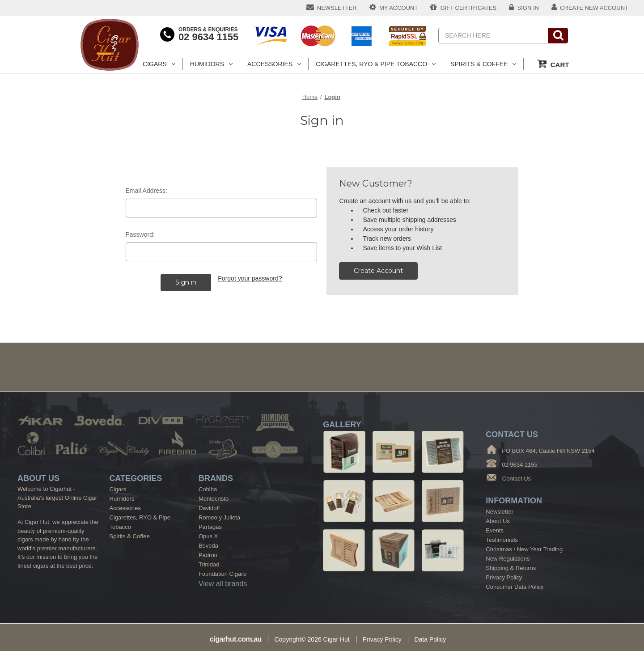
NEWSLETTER (332, 7)
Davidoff (209, 508)
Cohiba (208, 489)
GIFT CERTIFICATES (463, 7)
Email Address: (146, 191)
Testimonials (502, 540)
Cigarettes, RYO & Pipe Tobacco (376, 64)
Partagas (210, 527)
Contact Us (517, 479)
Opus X (208, 536)
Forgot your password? (250, 278)
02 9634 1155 (208, 37)
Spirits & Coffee (483, 64)
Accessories (274, 64)
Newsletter (499, 512)
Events (495, 530)
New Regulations (508, 559)
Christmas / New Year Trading (524, 549)
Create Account (378, 271)
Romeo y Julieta (219, 517)
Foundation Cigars (222, 574)
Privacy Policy (504, 577)
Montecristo (214, 499)
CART (553, 63)
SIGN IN (524, 7)
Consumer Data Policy (515, 587)
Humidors (211, 64)
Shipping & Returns (511, 568)
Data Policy (430, 639)
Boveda (208, 546)
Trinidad (209, 564)
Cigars (159, 64)
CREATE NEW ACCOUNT (590, 7)
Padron (208, 555)
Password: (140, 234)
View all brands (223, 584)
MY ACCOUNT (394, 7)
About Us (498, 521)
